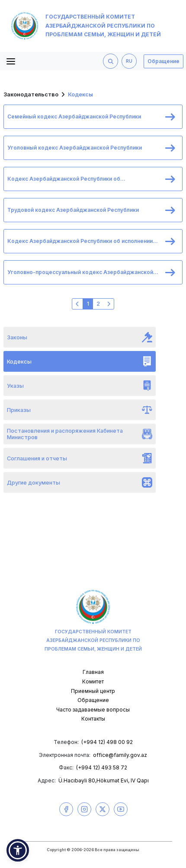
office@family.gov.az (120, 755)
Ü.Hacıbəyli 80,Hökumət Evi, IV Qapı (104, 780)
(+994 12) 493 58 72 (102, 767)
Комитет (93, 681)
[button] (18, 850)
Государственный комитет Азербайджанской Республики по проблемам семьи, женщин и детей (86, 26)
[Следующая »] (109, 304)
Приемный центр (93, 691)
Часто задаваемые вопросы (93, 710)
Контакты (93, 719)
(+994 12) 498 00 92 (107, 742)
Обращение (164, 61)
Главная (93, 672)
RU (129, 61)
